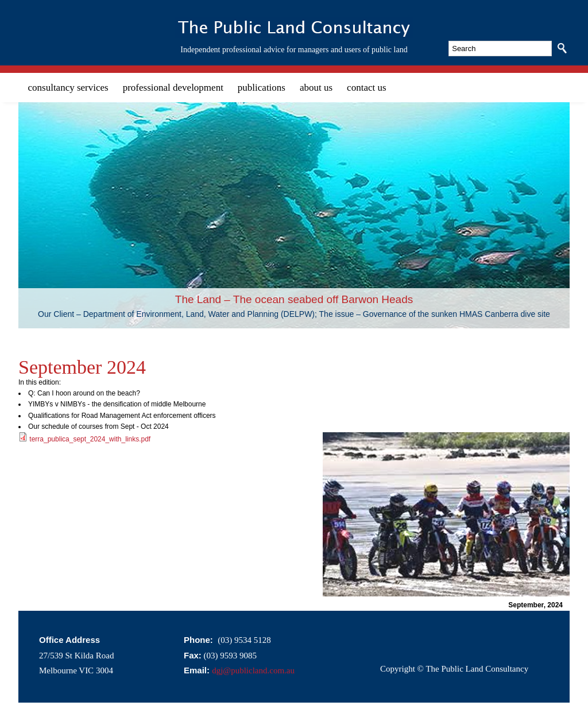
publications (262, 88)
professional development (173, 88)
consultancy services (68, 88)
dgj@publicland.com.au (253, 670)
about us (316, 88)
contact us (366, 88)
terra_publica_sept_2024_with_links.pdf (90, 439)
